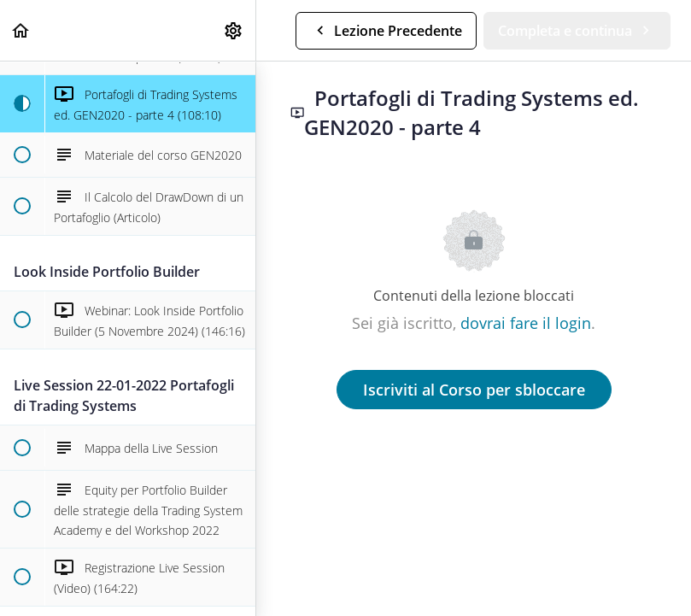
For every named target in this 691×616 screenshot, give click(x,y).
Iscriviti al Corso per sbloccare (474, 390)
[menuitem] (234, 30)
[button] (21, 30)
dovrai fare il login (526, 323)
